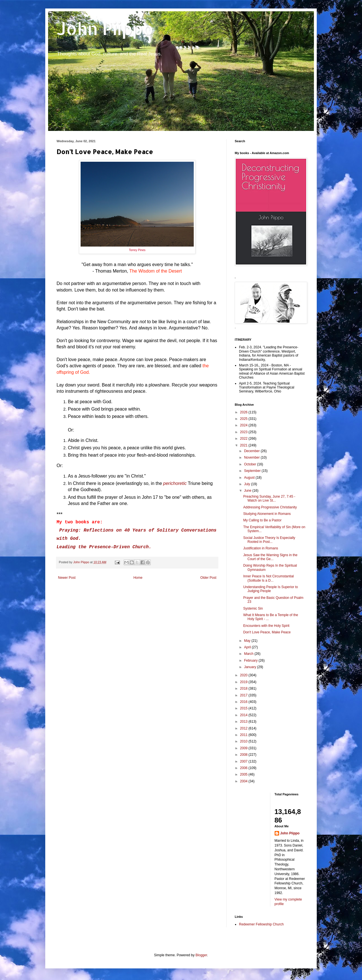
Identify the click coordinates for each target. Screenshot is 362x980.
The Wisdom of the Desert (156, 271)
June (248, 491)
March (249, 654)
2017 (244, 695)
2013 (244, 722)
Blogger (201, 955)
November (252, 457)
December (252, 451)
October (251, 464)
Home (138, 578)
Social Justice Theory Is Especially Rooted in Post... (269, 540)
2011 (244, 735)
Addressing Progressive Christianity (270, 507)
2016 (244, 702)
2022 (244, 439)
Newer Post (67, 578)
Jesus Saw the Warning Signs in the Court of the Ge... (270, 557)
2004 (244, 781)
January (251, 667)
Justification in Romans (261, 548)
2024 (244, 425)
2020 (244, 675)
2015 (244, 708)
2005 (244, 774)
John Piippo (105, 28)
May (248, 641)
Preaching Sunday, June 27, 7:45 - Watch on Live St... (269, 498)
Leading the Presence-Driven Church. (104, 547)
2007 (244, 761)
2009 (244, 748)
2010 (244, 741)
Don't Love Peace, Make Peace (267, 632)
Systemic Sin (253, 608)
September (253, 471)
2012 (244, 728)
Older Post (208, 578)
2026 (244, 412)
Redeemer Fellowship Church (261, 924)
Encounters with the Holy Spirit (266, 626)
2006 (244, 768)
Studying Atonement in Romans (267, 514)
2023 (244, 432)
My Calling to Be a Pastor (262, 520)
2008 (244, 755)
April (248, 647)
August (250, 478)
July (248, 484)
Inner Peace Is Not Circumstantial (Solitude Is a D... (269, 578)
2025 (244, 419)
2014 (244, 715)
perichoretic (175, 483)
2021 (244, 445)
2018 (244, 688)
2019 (244, 682)
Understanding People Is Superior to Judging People (271, 589)
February (251, 660)
